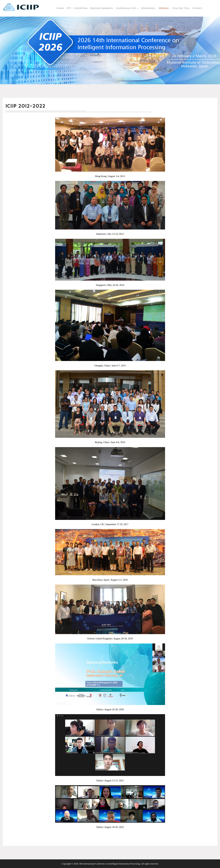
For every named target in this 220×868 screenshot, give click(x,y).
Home (60, 8)
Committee (80, 8)
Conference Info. (127, 8)
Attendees (149, 8)
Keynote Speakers (102, 8)
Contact (197, 8)
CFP (69, 8)
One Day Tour (181, 8)
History (164, 8)
